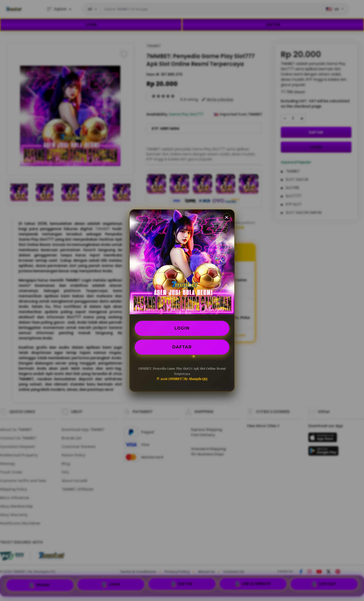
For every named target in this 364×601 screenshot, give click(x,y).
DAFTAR (182, 347)
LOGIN (182, 328)
